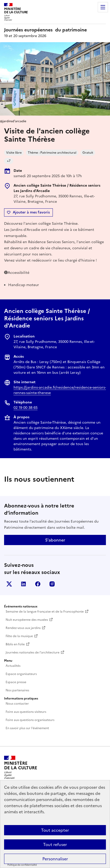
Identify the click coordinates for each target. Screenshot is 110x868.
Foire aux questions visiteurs (26, 712)
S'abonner (55, 540)
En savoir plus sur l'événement (27, 728)
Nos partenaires (17, 690)
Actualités (13, 666)
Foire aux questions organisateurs (30, 720)
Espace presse (16, 682)
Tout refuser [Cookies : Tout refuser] (55, 844)
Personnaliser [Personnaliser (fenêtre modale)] (55, 859)
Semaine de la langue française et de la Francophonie (45, 612)
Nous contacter (17, 704)
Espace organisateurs (21, 674)
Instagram (52, 584)
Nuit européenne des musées (27, 620)
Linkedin (23, 584)
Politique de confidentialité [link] (22, 865)
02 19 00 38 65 (26, 408)
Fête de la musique (19, 636)
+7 (9, 161)
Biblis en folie (15, 644)
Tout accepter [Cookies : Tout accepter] (55, 830)
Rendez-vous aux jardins (23, 628)
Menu (103, 7)
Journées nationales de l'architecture (33, 652)
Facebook (38, 584)
